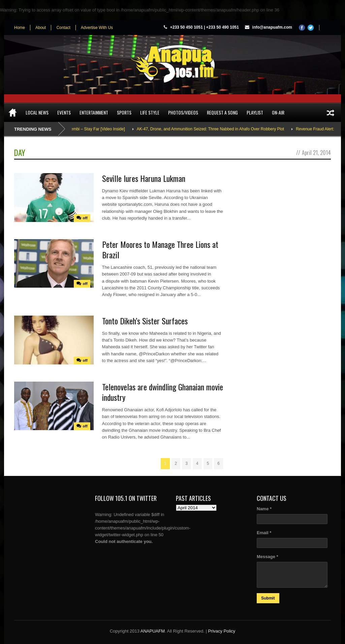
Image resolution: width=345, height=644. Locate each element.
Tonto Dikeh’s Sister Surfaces (145, 321)
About (41, 28)
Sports (124, 112)
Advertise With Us (97, 28)
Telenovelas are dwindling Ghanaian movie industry (163, 392)
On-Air (278, 112)
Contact (63, 28)
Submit (268, 598)
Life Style (150, 112)
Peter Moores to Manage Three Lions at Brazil (160, 249)
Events (64, 112)
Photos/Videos (183, 112)
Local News (37, 112)
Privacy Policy (222, 631)
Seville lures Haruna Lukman (144, 178)
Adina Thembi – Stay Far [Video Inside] (98, 129)
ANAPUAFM (153, 631)
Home (20, 28)
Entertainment (94, 112)
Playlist (255, 112)
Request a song (222, 112)
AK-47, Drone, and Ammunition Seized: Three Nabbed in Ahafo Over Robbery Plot (218, 129)
